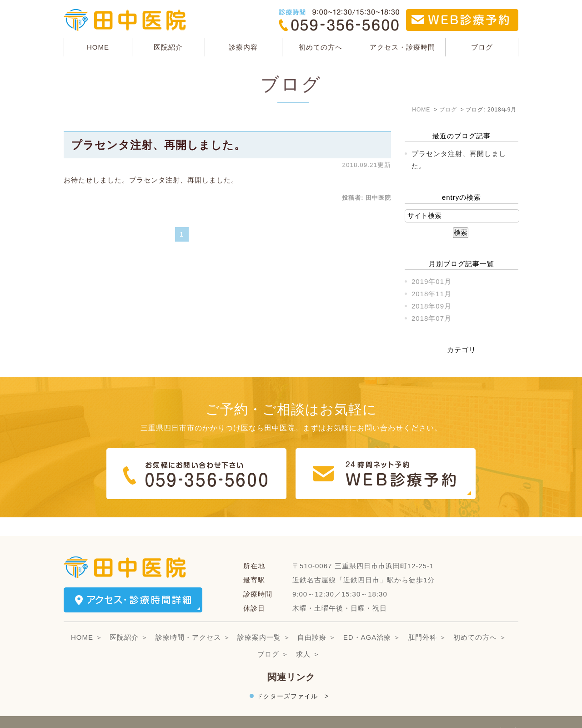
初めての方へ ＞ (480, 619)
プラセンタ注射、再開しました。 (158, 145)
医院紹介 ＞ (129, 619)
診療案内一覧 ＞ (264, 619)
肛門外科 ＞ (427, 619)
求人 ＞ (308, 635)
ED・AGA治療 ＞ (372, 619)
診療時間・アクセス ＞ (193, 619)
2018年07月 (431, 318)
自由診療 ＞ (317, 619)
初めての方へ (321, 47)
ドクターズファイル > (293, 677)
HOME (98, 47)
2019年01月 (431, 281)
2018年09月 (431, 306)
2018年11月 (431, 294)
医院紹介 (168, 47)
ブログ (482, 47)
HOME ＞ (87, 619)
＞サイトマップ (89, 713)
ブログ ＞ (273, 635)
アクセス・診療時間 (402, 47)
